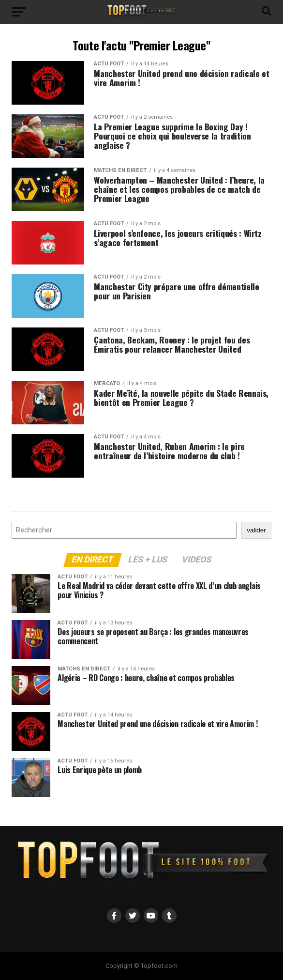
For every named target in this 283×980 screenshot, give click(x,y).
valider (256, 530)
